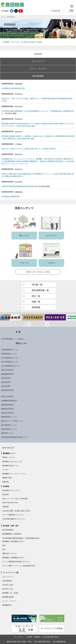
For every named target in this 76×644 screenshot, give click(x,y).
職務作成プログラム (9, 553)
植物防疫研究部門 (7, 409)
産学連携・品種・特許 (11, 526)
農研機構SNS (7, 605)
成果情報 (5, 507)
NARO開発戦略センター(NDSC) (12, 339)
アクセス (17, 42)
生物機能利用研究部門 (9, 401)
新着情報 (38, 54)
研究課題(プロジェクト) (11, 490)
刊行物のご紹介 (8, 585)
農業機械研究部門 (7, 374)
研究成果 (5, 494)
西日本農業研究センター (10, 362)
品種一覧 (36, 302)
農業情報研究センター (9, 417)
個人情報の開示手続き (43, 642)
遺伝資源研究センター (9, 425)
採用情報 (36, 307)
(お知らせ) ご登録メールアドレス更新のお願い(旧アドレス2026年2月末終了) (29, 149)
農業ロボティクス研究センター (12, 421)
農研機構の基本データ (10, 466)
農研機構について (9, 453)
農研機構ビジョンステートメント (14, 474)
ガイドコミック (51, 236)
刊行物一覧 (37, 285)
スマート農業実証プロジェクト (13, 515)
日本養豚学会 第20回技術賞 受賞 (13, 88)
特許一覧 (36, 296)
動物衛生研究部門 (7, 413)
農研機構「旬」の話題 (10, 593)
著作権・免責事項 (34, 637)
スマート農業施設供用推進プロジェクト (17, 562)
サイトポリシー (19, 637)
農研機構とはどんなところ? (12, 461)
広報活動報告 (7, 581)
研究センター (22, 343)
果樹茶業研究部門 (7, 390)
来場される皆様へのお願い (33, 42)
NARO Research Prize (10, 503)
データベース (24, 263)
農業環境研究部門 (7, 405)
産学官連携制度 (8, 530)
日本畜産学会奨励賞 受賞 (11, 197)
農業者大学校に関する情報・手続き (19, 642)
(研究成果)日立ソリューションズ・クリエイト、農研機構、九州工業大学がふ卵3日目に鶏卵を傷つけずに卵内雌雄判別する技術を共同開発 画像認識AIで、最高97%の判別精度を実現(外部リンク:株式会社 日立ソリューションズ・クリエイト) (38, 161)
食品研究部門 (6, 386)
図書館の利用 (7, 478)
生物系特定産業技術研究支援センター (15, 437)
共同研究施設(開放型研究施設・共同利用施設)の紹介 (21, 538)
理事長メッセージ (9, 457)
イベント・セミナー (38, 69)
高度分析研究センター (9, 429)
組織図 (7, 42)
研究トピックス (24, 236)
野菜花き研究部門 (7, 397)
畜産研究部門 (6, 382)
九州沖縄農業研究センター (11, 366)
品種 (4, 545)
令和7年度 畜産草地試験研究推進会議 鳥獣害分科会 (20, 186)
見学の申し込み (8, 589)
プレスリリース (38, 61)
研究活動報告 (38, 76)
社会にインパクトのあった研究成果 (15, 499)
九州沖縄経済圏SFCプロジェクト (14, 519)
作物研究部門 (6, 378)
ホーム (3, 17)
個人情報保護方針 (60, 642)
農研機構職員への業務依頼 (12, 534)
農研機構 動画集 (8, 597)
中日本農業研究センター (10, 358)
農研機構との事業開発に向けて (13, 541)
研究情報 (6, 486)
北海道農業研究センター (10, 350)
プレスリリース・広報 (11, 573)
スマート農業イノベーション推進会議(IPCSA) (19, 566)
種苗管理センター (7, 433)
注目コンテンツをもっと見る (38, 272)
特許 (4, 549)
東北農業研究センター (9, 354)
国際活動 (5, 482)
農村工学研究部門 (7, 370)
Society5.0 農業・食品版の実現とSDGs (16, 511)
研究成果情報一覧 (40, 290)
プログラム (51, 263)
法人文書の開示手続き (51, 637)
